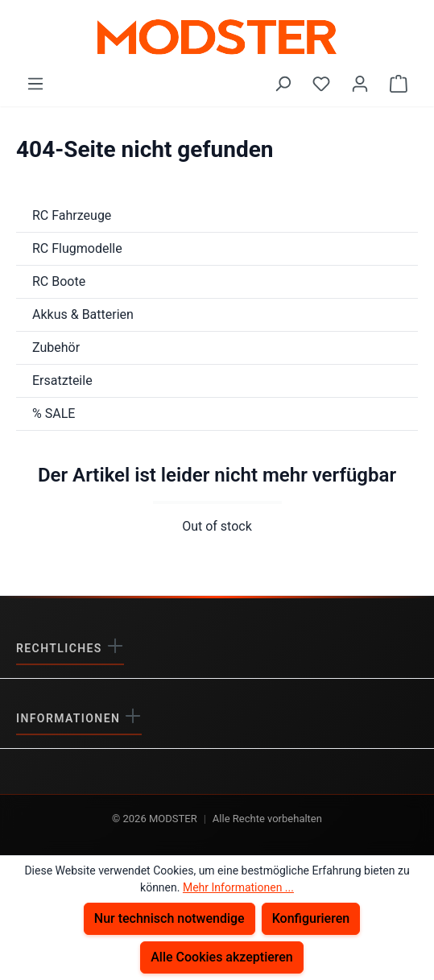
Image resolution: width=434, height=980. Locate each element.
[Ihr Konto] (360, 84)
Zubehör (56, 347)
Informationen (70, 718)
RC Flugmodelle (77, 248)
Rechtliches (61, 648)
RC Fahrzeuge (72, 215)
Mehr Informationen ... (238, 887)
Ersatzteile (62, 380)
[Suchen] (283, 84)
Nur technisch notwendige (169, 918)
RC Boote (59, 281)
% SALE (54, 414)
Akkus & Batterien (83, 314)
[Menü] (35, 84)
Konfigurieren (311, 918)
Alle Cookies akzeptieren (222, 957)
